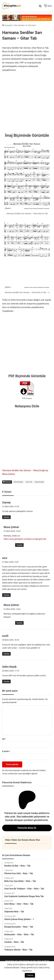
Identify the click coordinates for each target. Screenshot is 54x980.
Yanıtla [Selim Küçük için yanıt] (6, 681)
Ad (4, 739)
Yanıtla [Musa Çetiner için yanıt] (19, 545)
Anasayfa (7, 25)
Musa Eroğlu (39, 482)
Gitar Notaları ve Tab (27, 961)
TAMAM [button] (30, 975)
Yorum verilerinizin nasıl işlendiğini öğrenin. (20, 774)
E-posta (6, 751)
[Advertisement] (27, 103)
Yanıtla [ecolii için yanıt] (6, 654)
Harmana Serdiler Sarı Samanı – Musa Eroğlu (24, 470)
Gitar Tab (29, 482)
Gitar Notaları (18, 482)
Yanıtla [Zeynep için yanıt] (6, 517)
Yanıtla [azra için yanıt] (6, 595)
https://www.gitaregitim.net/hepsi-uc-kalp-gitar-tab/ (25, 539)
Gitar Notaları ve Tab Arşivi (25, 25)
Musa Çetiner (9, 474)
